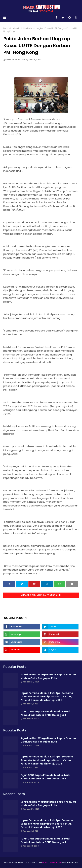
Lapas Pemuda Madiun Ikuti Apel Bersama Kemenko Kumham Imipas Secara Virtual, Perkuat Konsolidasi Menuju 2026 (47, 697)
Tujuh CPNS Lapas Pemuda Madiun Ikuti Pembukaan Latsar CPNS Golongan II (45, 713)
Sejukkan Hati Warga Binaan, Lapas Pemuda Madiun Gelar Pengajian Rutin (48, 676)
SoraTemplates (52, 862)
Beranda (8, 28)
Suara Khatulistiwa (15, 60)
